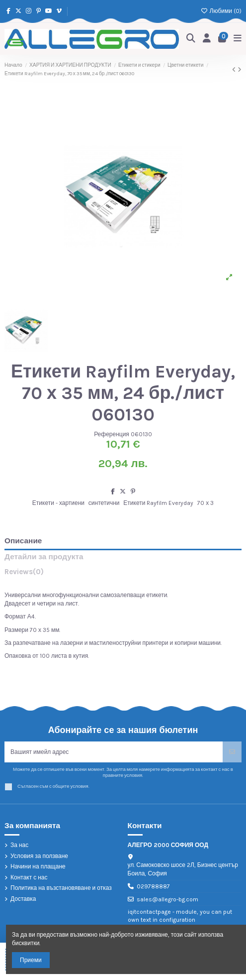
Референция (112, 434)
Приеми (31, 960)
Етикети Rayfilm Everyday (158, 503)
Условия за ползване (39, 856)
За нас (19, 845)
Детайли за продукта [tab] (44, 557)
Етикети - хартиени (58, 503)
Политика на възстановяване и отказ (61, 888)
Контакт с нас (29, 877)
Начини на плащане (38, 866)
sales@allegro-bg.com (167, 899)
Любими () (221, 11)
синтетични (104, 503)
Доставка (23, 899)
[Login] (207, 39)
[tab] (123, 574)
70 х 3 (205, 503)
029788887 (153, 886)
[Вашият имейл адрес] (114, 752)
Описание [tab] (23, 541)
